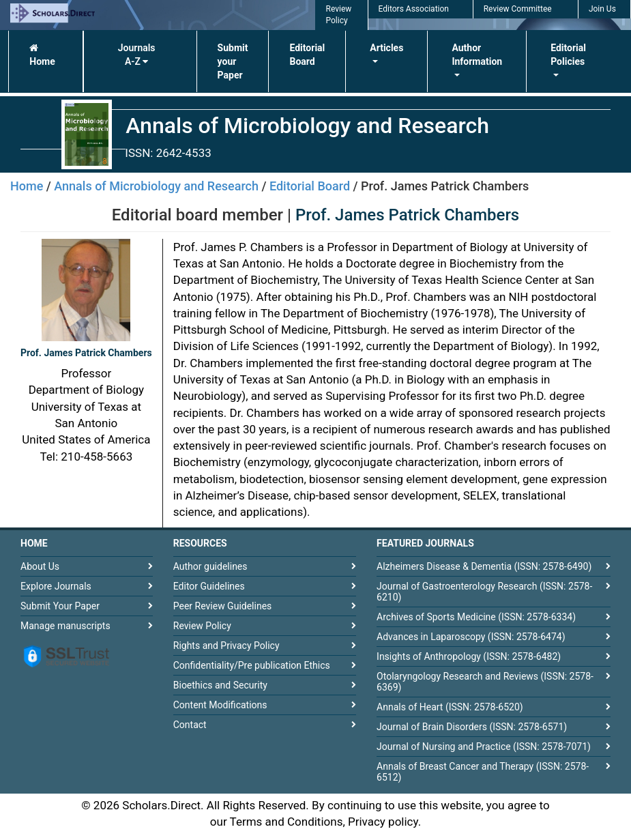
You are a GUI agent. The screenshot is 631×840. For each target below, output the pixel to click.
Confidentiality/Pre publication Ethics (252, 665)
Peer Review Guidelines (223, 606)
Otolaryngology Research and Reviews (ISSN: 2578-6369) (485, 682)
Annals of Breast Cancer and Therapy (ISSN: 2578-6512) (483, 772)
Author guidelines (210, 566)
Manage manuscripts (65, 626)
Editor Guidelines (209, 586)
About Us (40, 566)
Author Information (477, 55)
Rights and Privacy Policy (226, 646)
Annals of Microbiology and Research (156, 186)
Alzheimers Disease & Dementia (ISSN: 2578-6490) (484, 566)
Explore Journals (56, 586)
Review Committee (518, 9)
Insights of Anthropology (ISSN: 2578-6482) (469, 656)
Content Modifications (220, 705)
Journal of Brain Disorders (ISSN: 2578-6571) (472, 727)
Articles (386, 48)
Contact (190, 725)
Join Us (602, 9)
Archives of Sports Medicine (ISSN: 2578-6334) (476, 617)
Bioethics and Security (220, 685)
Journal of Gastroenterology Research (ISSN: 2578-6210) (484, 592)
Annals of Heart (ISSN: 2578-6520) (450, 707)
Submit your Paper (233, 61)
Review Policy (202, 626)
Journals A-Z (137, 55)
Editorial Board (307, 55)
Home (42, 55)
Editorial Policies (568, 55)
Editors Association (414, 9)
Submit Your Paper (60, 606)
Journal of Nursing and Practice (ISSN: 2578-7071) (484, 747)
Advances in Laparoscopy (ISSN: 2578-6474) (471, 637)
